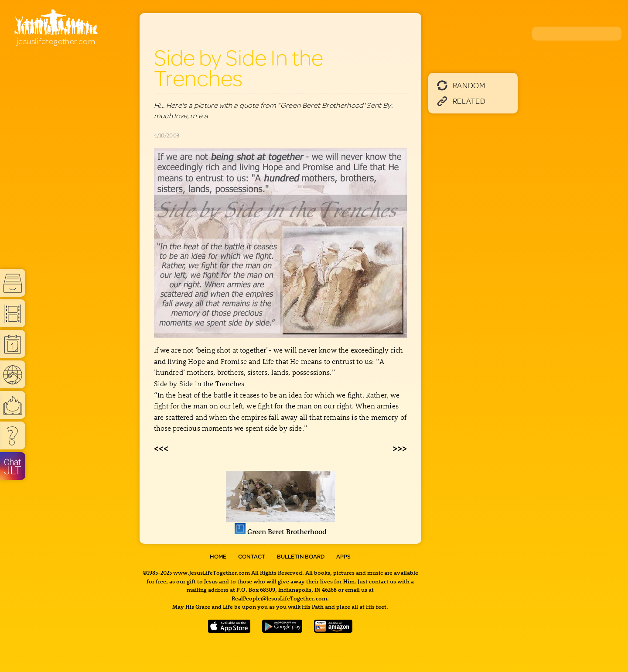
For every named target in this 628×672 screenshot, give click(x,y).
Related (461, 101)
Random (461, 85)
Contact (252, 556)
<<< (161, 448)
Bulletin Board (301, 556)
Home (218, 556)
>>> (400, 448)
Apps (343, 556)
